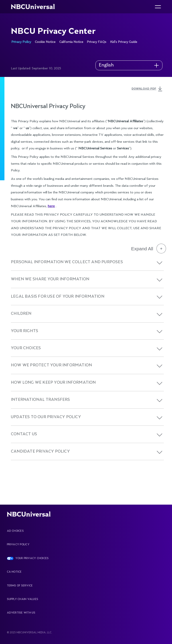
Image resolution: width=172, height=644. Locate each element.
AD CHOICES (15, 531)
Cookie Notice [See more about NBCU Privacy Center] (45, 42)
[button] (160, 263)
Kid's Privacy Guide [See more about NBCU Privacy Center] (124, 42)
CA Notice (14, 572)
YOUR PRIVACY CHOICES (32, 558)
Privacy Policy (18, 545)
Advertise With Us (21, 613)
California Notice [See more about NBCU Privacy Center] (71, 42)
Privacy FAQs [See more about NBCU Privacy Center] (97, 42)
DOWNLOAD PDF (148, 89)
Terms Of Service (20, 586)
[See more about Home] (35, 7)
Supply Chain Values (23, 599)
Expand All (149, 249)
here (51, 206)
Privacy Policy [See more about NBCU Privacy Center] (21, 42)
